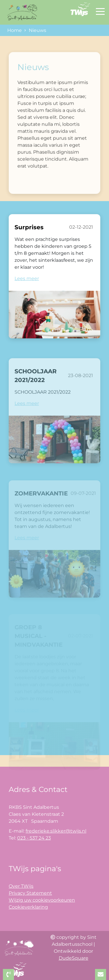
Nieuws (37, 30)
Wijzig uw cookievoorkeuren (42, 900)
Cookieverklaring (28, 907)
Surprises (29, 228)
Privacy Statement (30, 893)
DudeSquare (74, 958)
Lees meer (27, 279)
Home (15, 30)
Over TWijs (21, 886)
